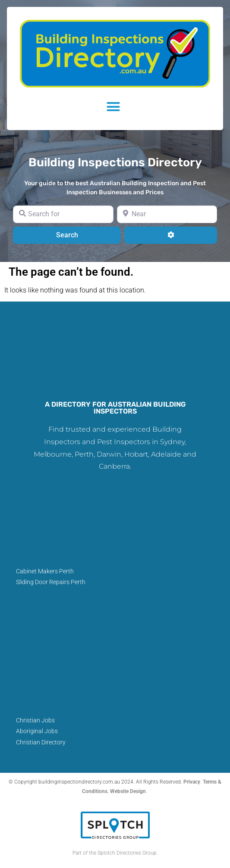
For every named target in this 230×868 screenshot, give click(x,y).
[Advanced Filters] (171, 235)
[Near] (167, 214)
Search (78, 234)
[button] (115, 107)
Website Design (128, 791)
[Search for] (63, 214)
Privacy (192, 782)
